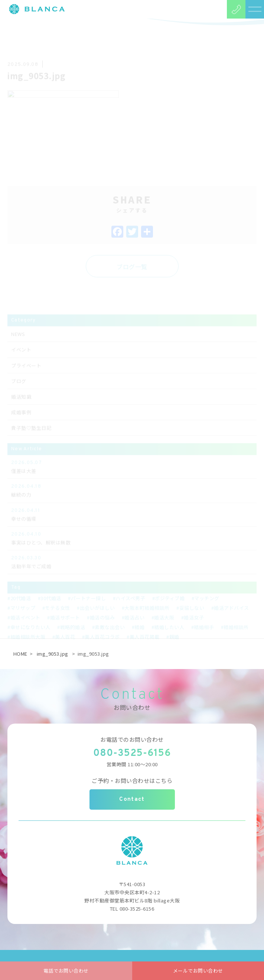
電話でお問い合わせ (66, 971)
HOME (20, 654)
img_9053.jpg (53, 654)
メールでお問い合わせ (198, 971)
